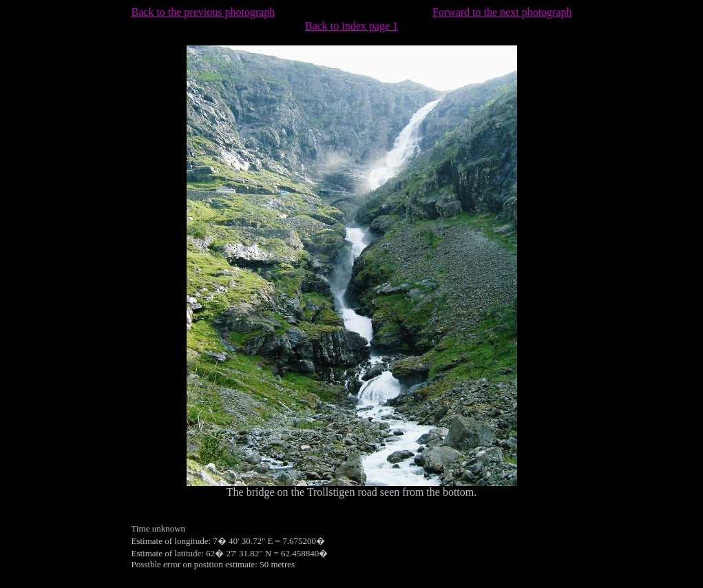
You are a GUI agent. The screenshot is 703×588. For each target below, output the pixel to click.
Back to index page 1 (351, 26)
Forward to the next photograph (502, 12)
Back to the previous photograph (203, 12)
